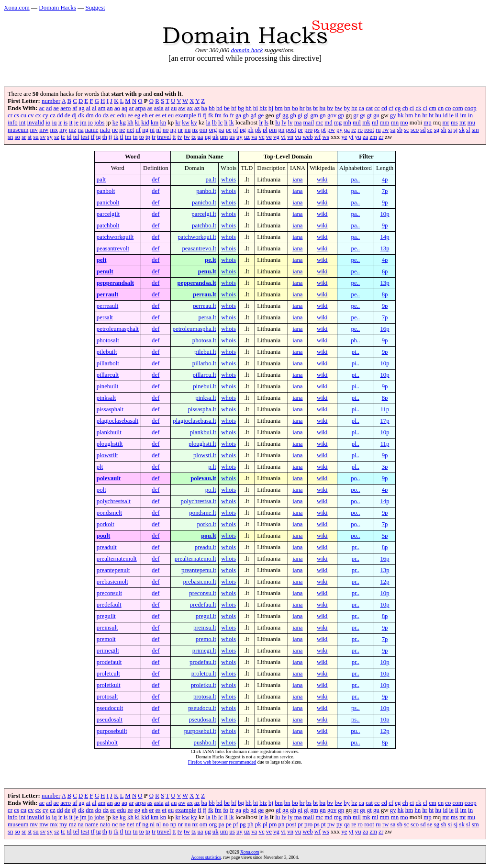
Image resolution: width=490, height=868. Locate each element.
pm (273, 130)
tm (128, 137)
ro (360, 130)
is (66, 123)
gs (362, 115)
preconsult (109, 593)
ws (326, 137)
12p (384, 582)
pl (265, 130)
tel (76, 137)
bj (271, 108)
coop (471, 108)
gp (341, 115)
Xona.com (17, 7)
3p (385, 467)
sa (393, 130)
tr (154, 137)
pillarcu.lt (204, 375)
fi (200, 115)
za (365, 137)
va (254, 137)
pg (243, 130)
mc (320, 123)
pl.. (356, 421)
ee (130, 115)
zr (381, 137)
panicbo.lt (204, 203)
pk (258, 130)
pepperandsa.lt (196, 283)
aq (124, 108)
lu (278, 123)
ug (208, 137)
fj (205, 115)
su (36, 137)
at (167, 108)
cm (433, 108)
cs (17, 115)
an (110, 108)
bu (322, 108)
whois (228, 180)
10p (384, 214)
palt (101, 180)
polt (101, 490)
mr (445, 123)
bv (330, 108)
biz (263, 108)
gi (300, 115)
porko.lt (207, 524)
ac (42, 108)
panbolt (106, 191)
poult (103, 536)
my (63, 130)
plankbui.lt (203, 432)
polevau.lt (203, 478)
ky (194, 123)
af (75, 108)
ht (431, 115)
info (13, 123)
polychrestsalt (114, 501)
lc (220, 123)
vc (261, 137)
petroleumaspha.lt (195, 329)
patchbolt (108, 225)
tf (93, 137)
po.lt (211, 490)
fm (218, 115)
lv (284, 123)
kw (186, 123)
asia (159, 108)
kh (130, 123)
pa (221, 130)
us (232, 137)
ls (266, 123)
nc (115, 130)
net (131, 130)
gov (332, 115)
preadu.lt (206, 547)
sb (400, 130)
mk (366, 123)
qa (347, 130)
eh (145, 115)
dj (74, 115)
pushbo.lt (205, 743)
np (173, 130)
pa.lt (211, 180)
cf (391, 108)
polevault (109, 478)
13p (384, 248)
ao (117, 108)
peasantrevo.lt (199, 248)
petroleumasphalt (118, 329)
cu (23, 115)
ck (418, 108)
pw (331, 130)
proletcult (108, 674)
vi (283, 137)
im (463, 115)
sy (50, 137)
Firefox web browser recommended (222, 762)
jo (90, 123)
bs (309, 108)
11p (385, 409)
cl (425, 108)
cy (45, 115)
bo (295, 108)
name (92, 130)
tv (180, 137)
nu (188, 130)
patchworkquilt (115, 237)
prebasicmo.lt (200, 582)
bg (241, 108)
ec (113, 115)
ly (290, 123)
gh (293, 115)
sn (10, 137)
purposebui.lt (200, 731)
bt (315, 108)
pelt (102, 260)
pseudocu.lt (202, 708)
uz (247, 137)
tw (187, 137)
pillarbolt (108, 363)
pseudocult (110, 708)
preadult (107, 547)
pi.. (356, 352)
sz (57, 137)
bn (287, 108)
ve (269, 137)
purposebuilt (112, 731)
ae (56, 108)
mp (427, 123)
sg (437, 130)
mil (357, 123)
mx (54, 130)
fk (211, 115)
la (208, 123)
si (450, 130)
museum (18, 130)
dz (106, 115)
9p (385, 203)
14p (384, 237)
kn (163, 123)
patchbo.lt (204, 225)
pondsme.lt (203, 513)
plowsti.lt (205, 455)
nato (105, 130)
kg (123, 123)
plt (100, 467)
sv (43, 137)
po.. (355, 478)
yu (358, 137)
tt (174, 137)
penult (105, 271)
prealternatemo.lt (195, 559)
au (174, 108)
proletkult (109, 685)
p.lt (212, 467)
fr (232, 115)
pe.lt (211, 260)
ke (115, 123)
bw (338, 108)
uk (216, 137)
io (48, 123)
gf (278, 115)
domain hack (247, 50)
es (158, 115)
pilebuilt (107, 352)
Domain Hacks (57, 7)
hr (425, 115)
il (457, 115)
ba (204, 108)
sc (406, 130)
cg (398, 108)
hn (418, 115)
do (98, 115)
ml (375, 123)
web (307, 137)
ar (131, 108)
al (94, 108)
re (354, 130)
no (166, 130)
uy (239, 137)
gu (376, 115)
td (69, 137)
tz (194, 137)
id (445, 115)
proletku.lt (204, 685)
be (227, 108)
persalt (105, 317)
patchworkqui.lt (197, 237)
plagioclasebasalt (117, 421)
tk (116, 137)
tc (63, 137)
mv (34, 130)
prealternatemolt (117, 559)
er (152, 115)
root (369, 130)
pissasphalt (110, 409)
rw (386, 130)
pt (323, 130)
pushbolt (107, 743)
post (291, 130)
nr (181, 130)
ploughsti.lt (202, 444)
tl (122, 137)
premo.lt (206, 639)
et (164, 115)
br (302, 108)
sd (423, 130)
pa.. (356, 180)
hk (401, 115)
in (470, 115)
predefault (109, 605)
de (67, 115)
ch (405, 108)
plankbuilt (109, 432)
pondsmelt (109, 513)
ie (451, 115)
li (226, 123)
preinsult (107, 628)
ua (200, 137)
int (22, 123)
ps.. (356, 708)
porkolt (106, 524)
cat (369, 108)
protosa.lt (205, 697)
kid (145, 123)
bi (256, 108)
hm (409, 115)
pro (308, 130)
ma (298, 123)
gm (314, 115)
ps (317, 130)
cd (384, 108)
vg (276, 137)
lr (261, 123)
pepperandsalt (115, 283)
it (71, 123)
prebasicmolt (112, 582)
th (105, 137)
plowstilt (107, 455)
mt (463, 123)
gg (285, 115)
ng (145, 130)
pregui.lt (206, 616)
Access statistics (206, 857)
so (17, 137)
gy (393, 115)
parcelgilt (108, 214)
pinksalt (106, 398)
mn (395, 123)
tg (99, 137)
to (142, 137)
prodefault (109, 662)
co (448, 108)
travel (164, 137)
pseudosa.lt (203, 720)
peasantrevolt (113, 248)
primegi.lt (204, 651)
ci (412, 108)
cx (38, 115)
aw (182, 108)
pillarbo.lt (204, 363)
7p (385, 191)
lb (214, 123)
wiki (322, 180)
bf (234, 108)
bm (278, 108)
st (30, 137)
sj (456, 130)
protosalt (107, 697)
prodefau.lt (203, 662)
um (224, 137)
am (102, 108)
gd (253, 115)
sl (468, 130)
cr (10, 115)
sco (415, 130)
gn (323, 115)
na (81, 130)
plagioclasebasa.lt (195, 421)
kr (178, 123)
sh (443, 130)
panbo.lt (206, 191)
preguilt (106, 616)
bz (354, 108)
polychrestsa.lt (199, 501)
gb (246, 115)
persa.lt (207, 317)
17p (384, 421)
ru (378, 130)
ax (190, 108)
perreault (107, 306)
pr (300, 130)
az (197, 108)
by (347, 108)
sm (475, 130)
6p (385, 271)
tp (148, 137)
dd (60, 115)
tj (110, 137)
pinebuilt (108, 386)
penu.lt (207, 271)
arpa (141, 108)
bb (212, 108)
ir (60, 123)
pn (282, 130)
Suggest (95, 7)
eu (171, 115)
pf (236, 130)
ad (49, 108)
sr (24, 137)
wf (318, 137)
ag (82, 108)
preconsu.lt (203, 593)
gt (369, 115)
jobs (99, 123)
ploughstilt (110, 444)
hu (438, 115)
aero (66, 108)
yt (351, 137)
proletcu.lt (204, 674)
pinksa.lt (206, 398)
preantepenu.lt (199, 570)
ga (238, 115)
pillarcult (108, 375)
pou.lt (209, 536)
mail (309, 123)
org (213, 130)
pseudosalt (110, 720)
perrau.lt (205, 294)
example (185, 115)
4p (385, 180)
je (76, 123)
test (85, 137)
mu (471, 123)
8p (385, 294)
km (155, 123)
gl (306, 115)
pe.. (356, 248)
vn (290, 137)
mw (44, 130)
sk (462, 130)
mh (347, 123)
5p (385, 536)
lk (232, 123)
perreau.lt (205, 306)
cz (52, 115)
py (340, 130)
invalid (36, 123)
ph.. (355, 340)
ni (152, 130)
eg (137, 115)
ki (137, 123)
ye (344, 137)
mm (385, 123)
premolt (106, 639)
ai (88, 108)
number (51, 101)
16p (384, 329)
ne (122, 130)
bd (219, 108)
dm (89, 115)
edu (122, 115)
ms (454, 123)
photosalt (108, 340)
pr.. (356, 547)
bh (249, 108)
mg (338, 123)
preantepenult (113, 570)
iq (54, 123)
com (458, 108)
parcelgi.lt (204, 214)
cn (441, 108)
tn (135, 137)
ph (251, 130)
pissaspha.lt (202, 409)
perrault (108, 294)
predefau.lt (203, 605)
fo (226, 115)
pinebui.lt (205, 386)
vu (298, 137)
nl (158, 130)
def (156, 180)
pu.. (355, 731)
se (430, 130)
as (150, 108)
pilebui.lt (205, 352)
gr (356, 115)
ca (362, 108)
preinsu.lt (205, 628)
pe (229, 130)
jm (83, 123)
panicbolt (108, 203)
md (328, 123)
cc (377, 108)
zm (373, 137)
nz (195, 130)
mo (404, 123)
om (203, 130)
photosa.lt (204, 340)
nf (138, 130)
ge (261, 115)
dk (81, 115)
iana (297, 180)
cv (31, 115)
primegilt (108, 651)
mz (73, 130)
